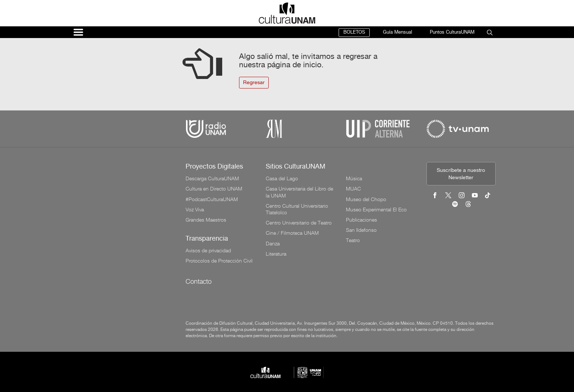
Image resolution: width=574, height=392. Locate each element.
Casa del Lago (282, 178)
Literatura (276, 254)
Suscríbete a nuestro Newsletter (461, 174)
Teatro (353, 240)
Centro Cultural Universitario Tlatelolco (297, 209)
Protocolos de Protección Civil (219, 261)
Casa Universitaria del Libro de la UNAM (299, 192)
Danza (273, 244)
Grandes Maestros (206, 220)
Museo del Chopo (366, 199)
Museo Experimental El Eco (376, 210)
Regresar (254, 83)
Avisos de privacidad (208, 250)
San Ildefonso (361, 230)
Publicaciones (361, 220)
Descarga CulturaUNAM (212, 178)
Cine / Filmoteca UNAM (292, 233)
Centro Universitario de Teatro (299, 223)
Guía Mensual (398, 32)
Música (354, 178)
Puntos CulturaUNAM (452, 32)
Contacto (199, 281)
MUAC (353, 189)
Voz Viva (195, 210)
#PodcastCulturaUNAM (212, 199)
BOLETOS (354, 32)
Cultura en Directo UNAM (214, 189)
